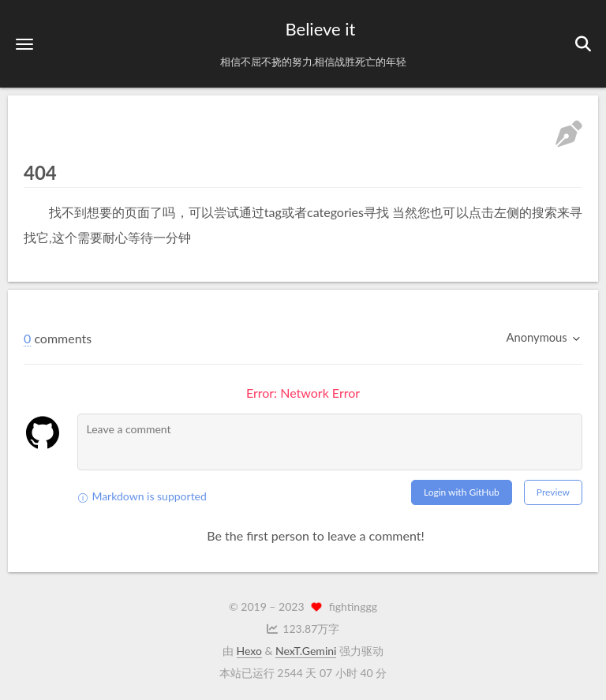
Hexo (249, 651)
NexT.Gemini (306, 651)
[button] (24, 44)
